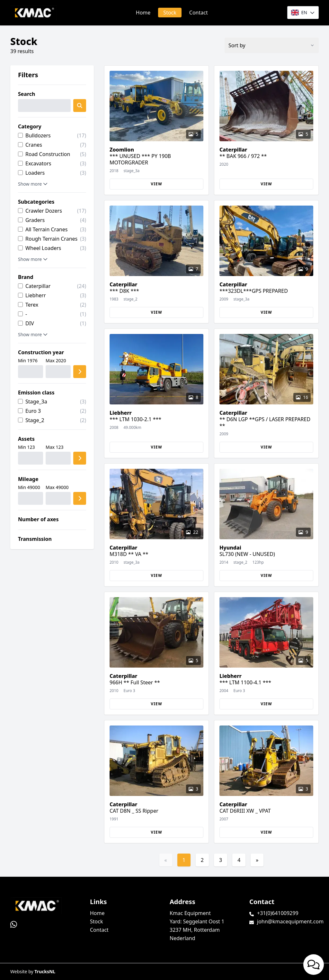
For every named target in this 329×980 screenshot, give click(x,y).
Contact (199, 13)
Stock (170, 13)
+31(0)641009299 (278, 913)
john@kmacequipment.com (290, 921)
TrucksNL (45, 971)
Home (143, 13)
